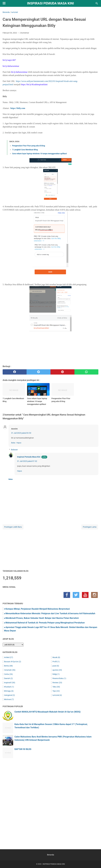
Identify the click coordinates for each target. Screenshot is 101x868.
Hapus (19, 443)
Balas (13, 443)
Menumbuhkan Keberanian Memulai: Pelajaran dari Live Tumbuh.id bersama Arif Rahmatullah (50, 613)
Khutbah (9, 687)
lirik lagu (9, 691)
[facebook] (15, 372)
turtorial (57, 695)
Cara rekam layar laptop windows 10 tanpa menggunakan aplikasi (39, 154)
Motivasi (9, 699)
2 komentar (24, 33)
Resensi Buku (59, 678)
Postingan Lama (90, 527)
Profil (56, 662)
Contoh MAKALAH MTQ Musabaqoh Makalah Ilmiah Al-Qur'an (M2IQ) (48, 712)
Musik (56, 657)
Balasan (14, 450)
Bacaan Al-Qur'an (13, 662)
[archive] (13, 645)
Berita (8, 666)
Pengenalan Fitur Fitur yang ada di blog (29, 146)
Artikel (9, 657)
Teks (56, 687)
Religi (56, 674)
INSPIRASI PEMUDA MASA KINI (50, 3)
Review (57, 683)
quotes (57, 670)
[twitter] (39, 372)
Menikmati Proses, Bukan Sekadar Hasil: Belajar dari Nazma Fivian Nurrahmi (42, 618)
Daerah (8, 678)
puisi (56, 666)
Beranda (51, 855)
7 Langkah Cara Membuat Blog (25, 150)
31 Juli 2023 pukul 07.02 (27, 461)
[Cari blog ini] (97, 3)
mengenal (9, 695)
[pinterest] (62, 372)
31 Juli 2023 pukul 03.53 (21, 433)
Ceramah (10, 670)
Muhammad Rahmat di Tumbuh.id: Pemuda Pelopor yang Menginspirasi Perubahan (45, 623)
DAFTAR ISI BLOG (23, 749)
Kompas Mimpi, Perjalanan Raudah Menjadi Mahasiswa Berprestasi (38, 609)
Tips (56, 691)
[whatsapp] (86, 372)
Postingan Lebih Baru (13, 527)
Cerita (8, 674)
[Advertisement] (50, 548)
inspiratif (10, 683)
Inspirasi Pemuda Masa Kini (29, 457)
